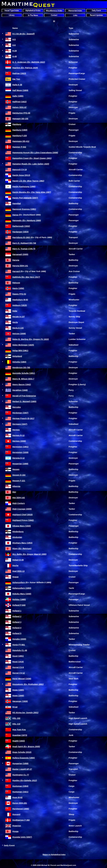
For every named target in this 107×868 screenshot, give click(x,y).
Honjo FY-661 (19, 645)
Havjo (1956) (18, 288)
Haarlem (25, 68)
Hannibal (17, 203)
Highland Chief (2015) (23, 515)
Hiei (14, 492)
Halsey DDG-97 (19, 107)
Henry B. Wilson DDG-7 (23, 379)
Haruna (16, 260)
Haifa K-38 (17, 85)
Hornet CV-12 (19, 673)
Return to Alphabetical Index (54, 855)
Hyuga (15, 831)
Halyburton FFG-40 (21, 113)
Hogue (16, 577)
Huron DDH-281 (20, 803)
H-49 (15, 56)
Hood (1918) (18, 662)
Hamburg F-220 (20, 136)
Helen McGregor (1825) (23, 345)
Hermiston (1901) (20, 447)
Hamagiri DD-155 (20, 119)
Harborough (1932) (21, 226)
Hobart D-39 (18, 560)
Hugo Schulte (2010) (22, 752)
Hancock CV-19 (20, 170)
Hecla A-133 (18, 328)
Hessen (16, 469)
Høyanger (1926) (20, 701)
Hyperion (17, 826)
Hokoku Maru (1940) (22, 594)
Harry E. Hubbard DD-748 (24, 243)
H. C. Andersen (29, 62)
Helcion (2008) (19, 334)
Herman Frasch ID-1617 (23, 418)
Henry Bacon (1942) (22, 385)
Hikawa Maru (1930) (22, 526)
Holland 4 (17, 628)
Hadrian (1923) (19, 73)
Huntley (25, 780)
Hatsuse (16, 283)
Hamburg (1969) (20, 130)
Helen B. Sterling (31, 339)
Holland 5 (17, 633)
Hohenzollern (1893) (22, 588)
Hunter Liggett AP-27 (22, 769)
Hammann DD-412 (21, 141)
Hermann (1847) (20, 424)
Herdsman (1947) (20, 413)
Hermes (16, 430)
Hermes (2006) (19, 441)
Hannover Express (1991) (24, 209)
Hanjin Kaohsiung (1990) (24, 187)
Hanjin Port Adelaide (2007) (25, 198)
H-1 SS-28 (24, 34)
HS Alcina (25, 713)
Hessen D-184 (19, 475)
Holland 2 (17, 616)
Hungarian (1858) (20, 763)
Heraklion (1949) (20, 390)
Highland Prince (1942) (23, 520)
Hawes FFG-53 (19, 294)
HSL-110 (16, 724)
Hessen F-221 (19, 481)
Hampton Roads (31, 164)
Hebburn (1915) (20, 305)
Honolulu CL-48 (20, 650)
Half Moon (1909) (20, 90)
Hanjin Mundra (32, 192)
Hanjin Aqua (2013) (21, 175)
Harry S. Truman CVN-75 (24, 249)
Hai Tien (16, 79)
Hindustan (17, 537)
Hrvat (15, 707)
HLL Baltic (29, 554)
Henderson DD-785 (21, 368)
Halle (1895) (18, 96)
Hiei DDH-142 (19, 498)
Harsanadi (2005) (20, 254)
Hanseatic (27, 220)
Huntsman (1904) (20, 786)
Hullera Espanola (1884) (24, 758)
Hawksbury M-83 (20, 300)
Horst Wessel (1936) (22, 679)
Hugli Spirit (26, 747)
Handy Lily (28, 181)
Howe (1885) (18, 690)
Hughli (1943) (19, 741)
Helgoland (17, 356)
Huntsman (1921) (20, 792)
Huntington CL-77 (21, 775)
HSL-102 (16, 718)
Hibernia (16, 486)
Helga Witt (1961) (20, 351)
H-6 (14, 45)
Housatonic (28, 684)
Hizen (22, 549)
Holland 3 (17, 622)
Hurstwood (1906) (21, 809)
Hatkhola (26, 277)
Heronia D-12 (18, 458)
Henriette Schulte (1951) (24, 373)
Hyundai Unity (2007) (22, 837)
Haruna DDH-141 (20, 266)
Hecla (15, 322)
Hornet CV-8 (18, 667)
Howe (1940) (18, 696)
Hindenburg (18, 532)
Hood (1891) (18, 656)
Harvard (16, 271)
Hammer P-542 (19, 147)
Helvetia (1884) (19, 362)
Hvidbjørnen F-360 (21, 820)
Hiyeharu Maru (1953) (22, 543)
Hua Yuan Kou (19, 730)
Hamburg (17, 124)
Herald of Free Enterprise (24, 396)
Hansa (15, 215)
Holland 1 (17, 611)
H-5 (14, 39)
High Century (19, 503)
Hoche (15, 566)
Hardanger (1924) (20, 232)
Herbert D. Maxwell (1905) (24, 401)
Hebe (15, 311)
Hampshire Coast (32, 158)
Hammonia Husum (35, 153)
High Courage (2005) (22, 509)
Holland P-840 (19, 605)
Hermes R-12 (18, 435)
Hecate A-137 (19, 317)
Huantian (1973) (20, 735)
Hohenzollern (19, 582)
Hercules (17, 407)
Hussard (16, 814)
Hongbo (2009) (19, 639)
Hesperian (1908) (20, 464)
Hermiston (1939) (20, 452)
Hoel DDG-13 (18, 571)
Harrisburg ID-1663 (21, 237)
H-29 (15, 51)
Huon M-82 (18, 797)
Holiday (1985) (19, 599)
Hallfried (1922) (19, 102)
